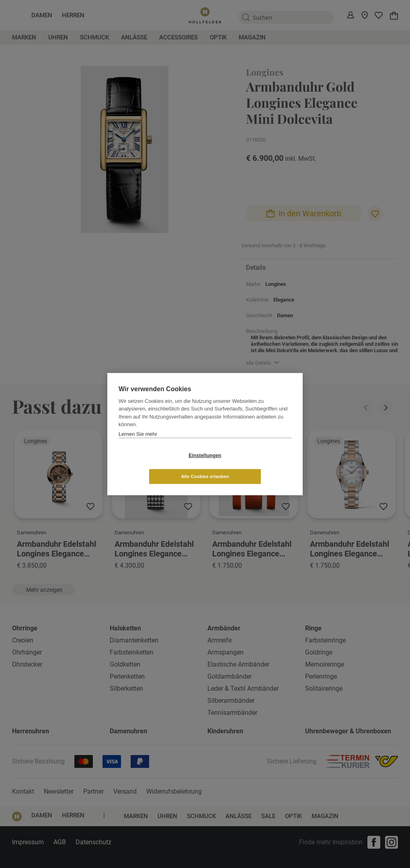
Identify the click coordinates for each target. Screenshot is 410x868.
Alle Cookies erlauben (253, 466)
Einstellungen (157, 466)
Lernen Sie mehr (138, 444)
